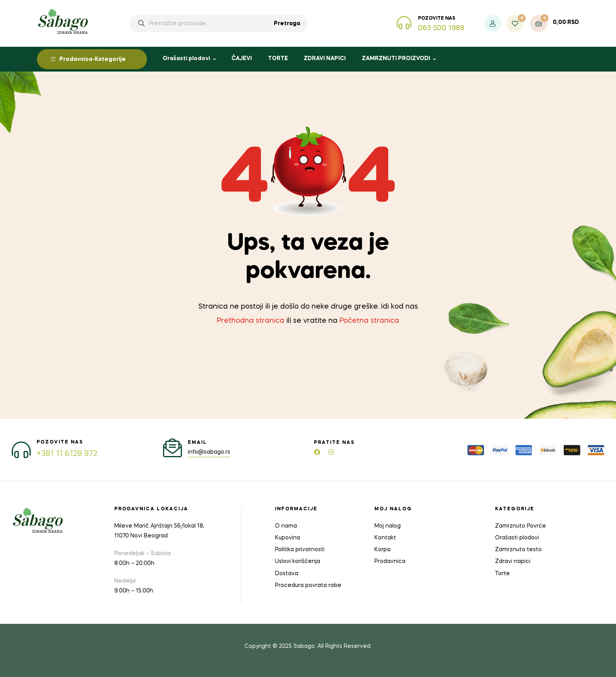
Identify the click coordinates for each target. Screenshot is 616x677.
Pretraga (287, 24)
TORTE (278, 59)
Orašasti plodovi (186, 59)
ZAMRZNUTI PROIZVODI (396, 59)
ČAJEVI (242, 59)
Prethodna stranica (251, 321)
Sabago (304, 646)
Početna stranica (369, 321)
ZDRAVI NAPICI (325, 59)
